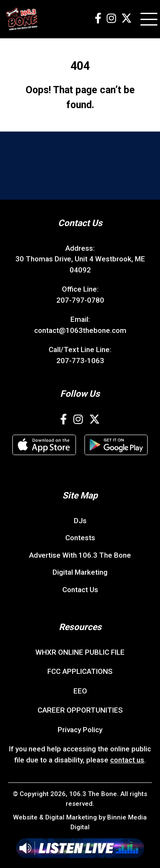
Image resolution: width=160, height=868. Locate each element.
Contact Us (80, 590)
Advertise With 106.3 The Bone (80, 555)
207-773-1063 (80, 361)
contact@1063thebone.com (80, 330)
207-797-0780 (80, 300)
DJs (80, 521)
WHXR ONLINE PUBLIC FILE (80, 652)
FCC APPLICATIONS (80, 671)
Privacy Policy (80, 730)
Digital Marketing (80, 572)
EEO (80, 691)
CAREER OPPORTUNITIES (80, 710)
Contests (80, 538)
